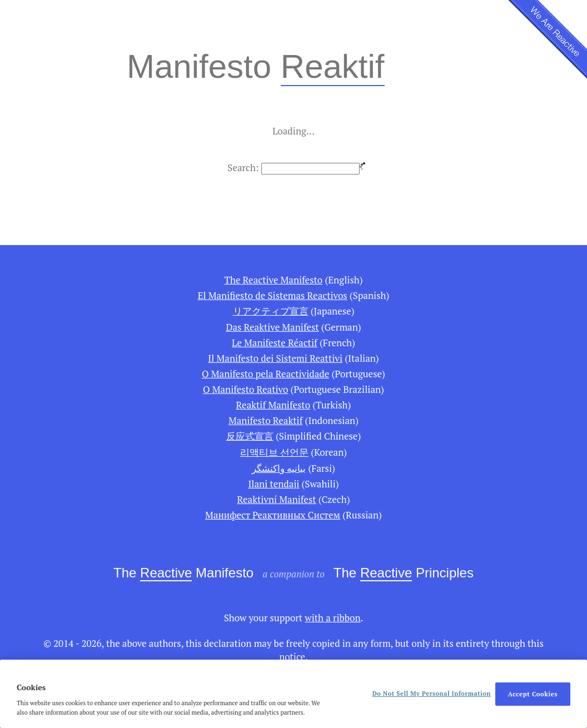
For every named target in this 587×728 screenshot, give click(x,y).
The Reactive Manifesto (273, 280)
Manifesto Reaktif (265, 420)
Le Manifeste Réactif (275, 343)
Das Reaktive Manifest (272, 327)
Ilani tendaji (273, 484)
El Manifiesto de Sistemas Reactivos (273, 295)
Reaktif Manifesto (273, 405)
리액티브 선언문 (274, 452)
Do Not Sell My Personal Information (432, 694)
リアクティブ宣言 (271, 311)
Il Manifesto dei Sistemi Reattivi (275, 358)
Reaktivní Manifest (277, 499)
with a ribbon (332, 618)
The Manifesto (183, 573)
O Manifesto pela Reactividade (265, 374)
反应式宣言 (250, 436)
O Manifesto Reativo (245, 389)
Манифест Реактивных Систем (273, 515)
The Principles (404, 573)
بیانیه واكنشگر (279, 468)
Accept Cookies (533, 694)
